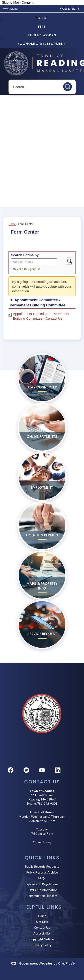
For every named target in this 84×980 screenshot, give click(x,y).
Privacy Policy (42, 945)
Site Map (42, 922)
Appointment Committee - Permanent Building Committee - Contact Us (41, 316)
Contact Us (42, 927)
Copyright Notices (42, 939)
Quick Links (42, 858)
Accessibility (42, 933)
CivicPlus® (67, 963)
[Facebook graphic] (11, 770)
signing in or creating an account (42, 282)
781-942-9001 (47, 803)
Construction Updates (42, 896)
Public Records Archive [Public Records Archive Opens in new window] (42, 872)
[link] (70, 9)
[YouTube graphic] (42, 770)
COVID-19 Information (42, 890)
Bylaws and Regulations (42, 884)
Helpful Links (42, 907)
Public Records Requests (42, 866)
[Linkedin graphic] (58, 770)
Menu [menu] (14, 9)
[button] (69, 86)
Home (12, 224)
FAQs (42, 878)
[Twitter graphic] (26, 770)
